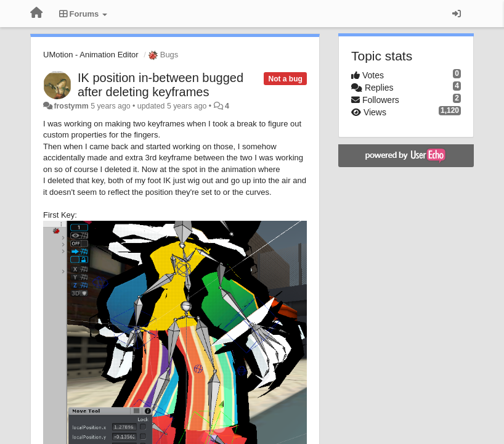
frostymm (71, 106)
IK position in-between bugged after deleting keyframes (161, 85)
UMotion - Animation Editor (91, 55)
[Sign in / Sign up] (457, 14)
